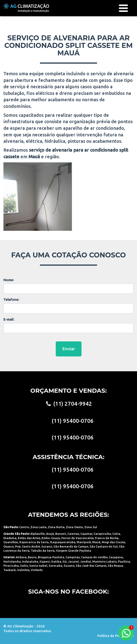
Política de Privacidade (115, 636)
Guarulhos (11, 542)
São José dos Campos (91, 566)
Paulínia (124, 561)
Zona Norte (56, 527)
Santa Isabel (38, 566)
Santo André (31, 546)
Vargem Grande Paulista (74, 551)
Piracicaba (11, 566)
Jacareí (73, 561)
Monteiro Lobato (104, 561)
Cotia (116, 534)
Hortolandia (12, 561)
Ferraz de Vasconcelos (78, 538)
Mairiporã (84, 542)
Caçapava (116, 557)
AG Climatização (26, 8)
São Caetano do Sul (104, 546)
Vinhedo (37, 570)
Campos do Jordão (94, 557)
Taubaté (10, 570)
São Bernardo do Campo (71, 546)
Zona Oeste (74, 527)
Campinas (73, 557)
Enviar (69, 349)
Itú (65, 561)
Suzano (47, 546)
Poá (18, 546)
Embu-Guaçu (51, 538)
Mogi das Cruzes (113, 542)
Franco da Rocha (107, 538)
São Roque (115, 566)
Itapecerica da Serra (34, 542)
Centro (24, 527)
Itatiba (56, 561)
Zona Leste (38, 527)
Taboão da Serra (43, 551)
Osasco (9, 546)
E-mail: (9, 319)
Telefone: (11, 300)
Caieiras (73, 534)
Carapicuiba (102, 534)
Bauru (32, 557)
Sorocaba (55, 566)
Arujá (50, 534)
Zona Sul (91, 527)
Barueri (61, 534)
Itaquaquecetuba (63, 542)
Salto (24, 566)
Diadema (10, 538)
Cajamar (86, 534)
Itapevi (45, 561)
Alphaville (38, 534)
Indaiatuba (30, 561)
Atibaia (21, 557)
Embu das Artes (29, 538)
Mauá (96, 542)
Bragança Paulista (51, 557)
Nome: (9, 280)
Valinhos (23, 570)
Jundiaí (86, 561)
